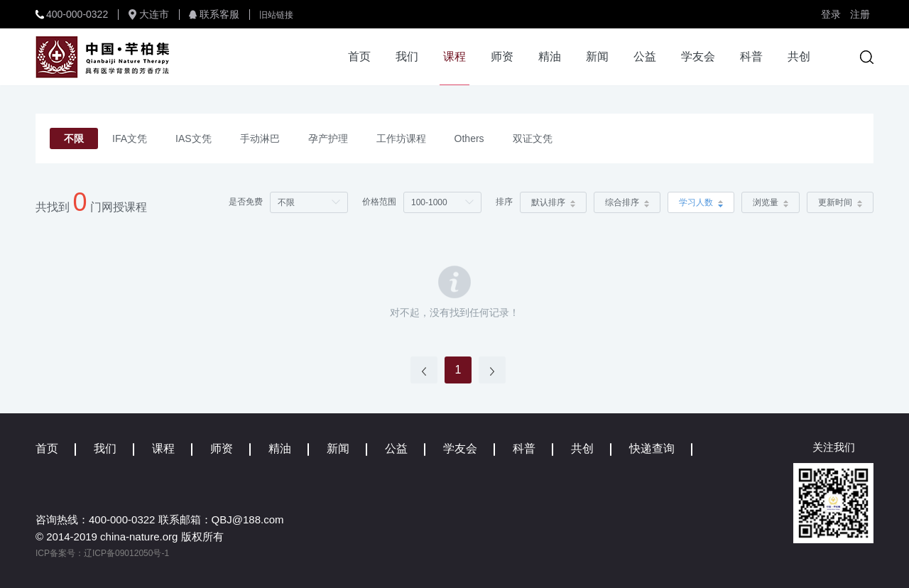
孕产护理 (328, 138)
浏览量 (771, 202)
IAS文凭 (194, 138)
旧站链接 (276, 15)
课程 (454, 56)
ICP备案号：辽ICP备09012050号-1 (102, 553)
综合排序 (627, 202)
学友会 (698, 56)
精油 (550, 56)
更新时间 (840, 202)
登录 (831, 14)
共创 (799, 56)
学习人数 (701, 202)
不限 (74, 138)
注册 (860, 14)
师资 (502, 56)
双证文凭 (533, 138)
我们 (407, 56)
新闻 (597, 56)
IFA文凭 (130, 138)
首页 (359, 56)
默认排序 (553, 202)
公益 (645, 56)
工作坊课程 (401, 138)
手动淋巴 (260, 138)
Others (469, 138)
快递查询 (652, 448)
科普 (751, 56)
